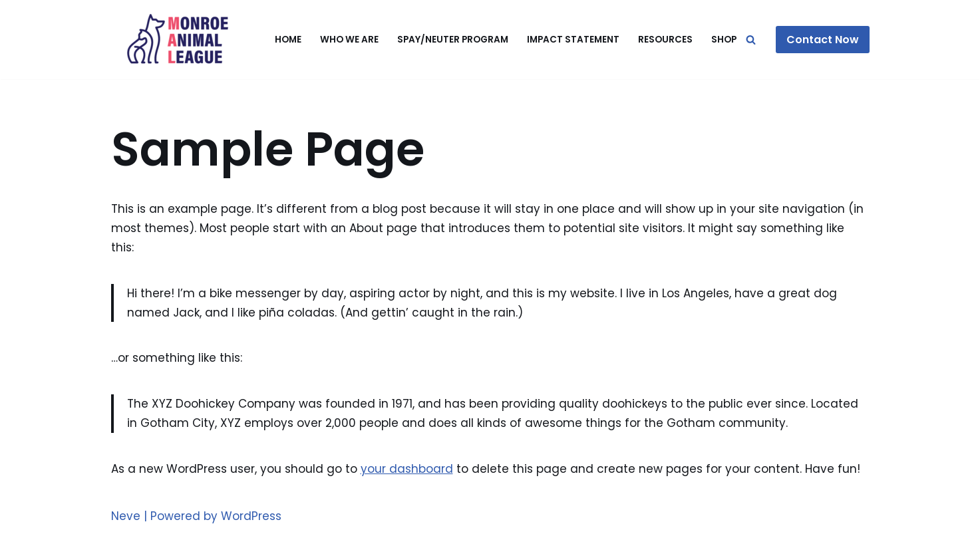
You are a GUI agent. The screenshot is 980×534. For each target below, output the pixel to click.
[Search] (751, 40)
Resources (665, 40)
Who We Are (349, 40)
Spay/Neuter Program (453, 40)
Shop (724, 40)
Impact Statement (573, 40)
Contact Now (823, 40)
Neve (126, 516)
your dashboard (407, 469)
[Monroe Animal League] (178, 40)
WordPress (251, 516)
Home (288, 40)
